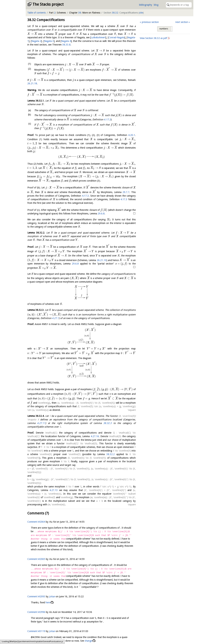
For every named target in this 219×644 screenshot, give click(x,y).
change (88, 641)
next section (182, 22)
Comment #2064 (36, 522)
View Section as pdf (153, 38)
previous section (150, 22)
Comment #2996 (36, 612)
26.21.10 (102, 260)
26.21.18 (32, 83)
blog (156, 5)
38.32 (115, 13)
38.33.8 (66, 45)
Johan (52, 596)
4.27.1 (55, 318)
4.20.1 (132, 135)
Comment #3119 (36, 631)
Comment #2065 (36, 559)
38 (80, 13)
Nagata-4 (66, 41)
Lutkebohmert (98, 37)
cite (141, 13)
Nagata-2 (36, 41)
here (48, 602)
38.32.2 (102, 454)
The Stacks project (48, 4)
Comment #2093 (36, 596)
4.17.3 (107, 119)
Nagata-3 (49, 41)
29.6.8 (101, 214)
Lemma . (36, 101)
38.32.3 (107, 423)
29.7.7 (126, 192)
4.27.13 (54, 490)
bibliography (146, 5)
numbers (164, 29)
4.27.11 (41, 423)
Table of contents (37, 13)
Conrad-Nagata (117, 37)
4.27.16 (95, 436)
